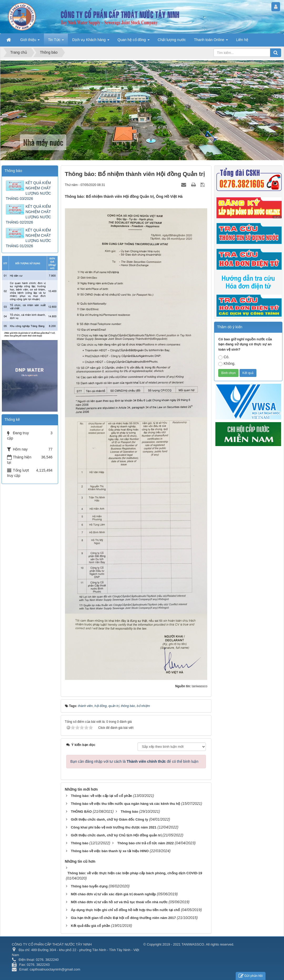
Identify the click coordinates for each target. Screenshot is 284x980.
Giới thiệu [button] (30, 41)
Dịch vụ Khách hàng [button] (91, 41)
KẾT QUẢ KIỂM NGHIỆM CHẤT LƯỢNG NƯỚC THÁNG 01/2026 (28, 238)
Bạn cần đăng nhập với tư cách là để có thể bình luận (135, 761)
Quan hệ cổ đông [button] (134, 41)
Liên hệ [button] (242, 40)
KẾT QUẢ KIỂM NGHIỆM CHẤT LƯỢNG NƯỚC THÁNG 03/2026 (28, 191)
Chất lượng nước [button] (172, 40)
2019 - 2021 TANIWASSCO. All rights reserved (198, 944)
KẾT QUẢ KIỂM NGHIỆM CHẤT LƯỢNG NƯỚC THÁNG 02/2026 (28, 214)
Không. (227, 364)
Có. (224, 357)
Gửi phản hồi (251, 976)
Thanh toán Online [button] (211, 41)
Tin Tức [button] (56, 41)
